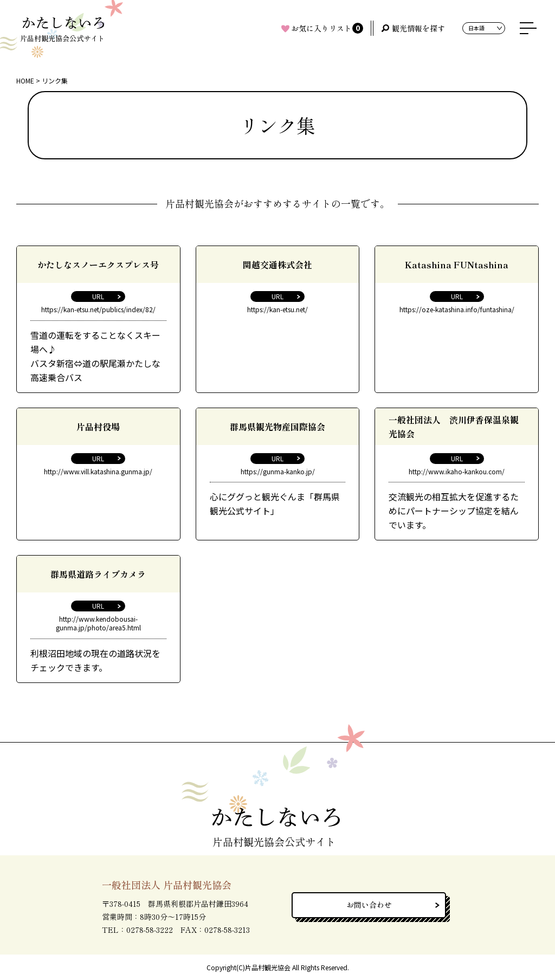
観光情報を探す (418, 28)
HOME (25, 80)
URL (98, 296)
